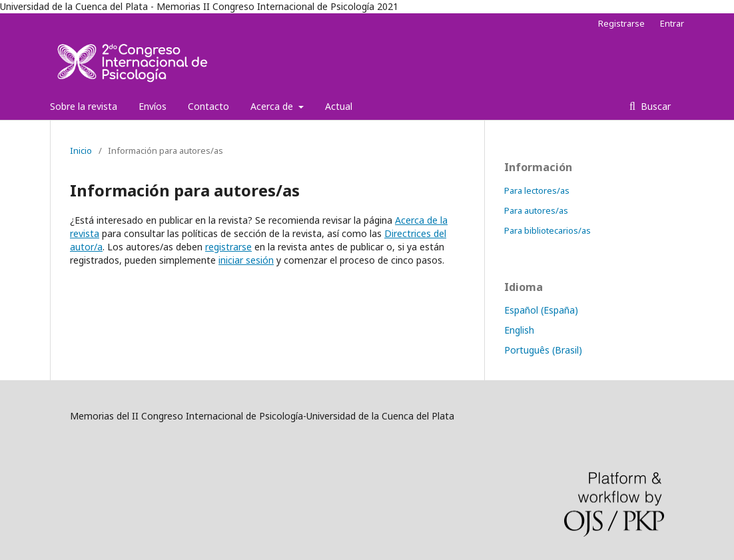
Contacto (208, 106)
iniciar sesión (246, 260)
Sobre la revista (84, 106)
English (519, 330)
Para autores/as (536, 210)
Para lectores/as (537, 190)
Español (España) (541, 310)
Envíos (153, 106)
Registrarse (621, 23)
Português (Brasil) (543, 350)
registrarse (228, 247)
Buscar (654, 106)
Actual (339, 106)
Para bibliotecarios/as (548, 230)
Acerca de (273, 106)
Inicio (81, 150)
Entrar (672, 23)
